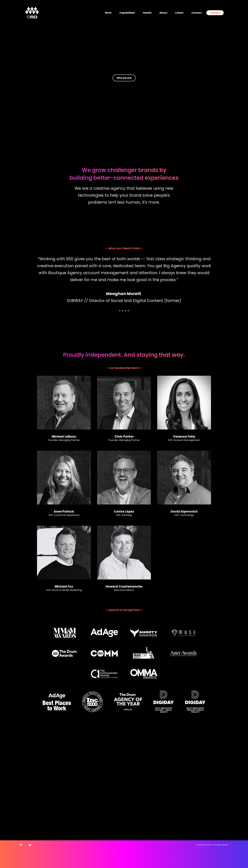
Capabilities (127, 13)
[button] (120, 311)
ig (30, 845)
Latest (179, 13)
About (163, 13)
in (21, 845)
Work (108, 13)
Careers (197, 13)
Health (147, 13)
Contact (215, 13)
